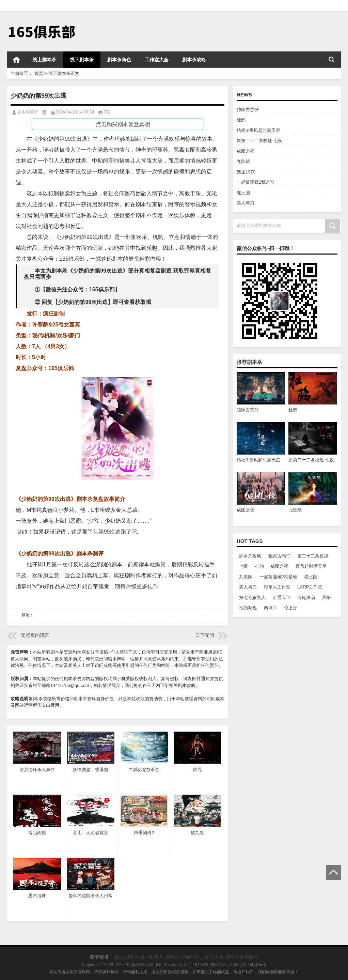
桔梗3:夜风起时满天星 (258, 130)
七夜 (243, 566)
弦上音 (291, 608)
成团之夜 (246, 151)
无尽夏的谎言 (35, 635)
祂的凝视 (248, 608)
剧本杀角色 (119, 60)
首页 (16, 60)
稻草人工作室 (277, 587)
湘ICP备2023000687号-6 (206, 965)
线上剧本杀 (44, 60)
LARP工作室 (310, 587)
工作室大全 (157, 60)
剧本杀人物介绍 (182, 957)
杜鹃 (241, 120)
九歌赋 (243, 161)
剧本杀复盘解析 (242, 957)
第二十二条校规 (313, 556)
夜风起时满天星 (311, 566)
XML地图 (238, 965)
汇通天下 (282, 598)
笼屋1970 (246, 172)
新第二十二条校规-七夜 (259, 141)
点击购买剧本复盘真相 (123, 124)
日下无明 (205, 635)
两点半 (271, 608)
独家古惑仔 (248, 110)
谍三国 (243, 193)
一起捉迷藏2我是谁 (256, 182)
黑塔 (327, 598)
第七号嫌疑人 (252, 598)
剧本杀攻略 (194, 60)
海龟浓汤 (306, 598)
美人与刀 (246, 203)
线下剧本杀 (82, 60)
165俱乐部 (257, 965)
